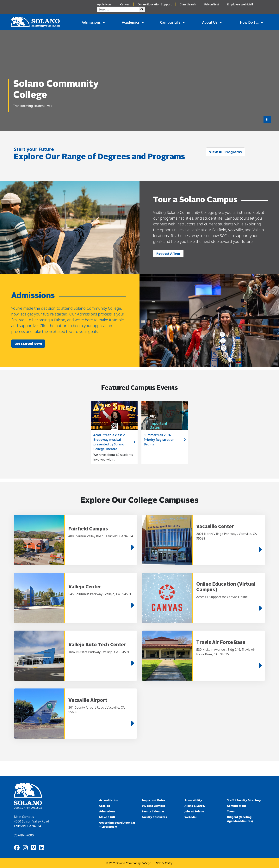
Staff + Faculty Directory (244, 800)
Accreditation (109, 800)
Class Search (188, 4)
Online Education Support (155, 4)
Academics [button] (131, 22)
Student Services (154, 806)
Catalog (105, 806)
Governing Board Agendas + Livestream (117, 825)
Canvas (125, 4)
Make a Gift (107, 817)
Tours (231, 812)
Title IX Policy (164, 863)
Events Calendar (153, 812)
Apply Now (105, 4)
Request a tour (168, 254)
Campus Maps (237, 806)
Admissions (108, 812)
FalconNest (212, 4)
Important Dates (154, 800)
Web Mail (191, 817)
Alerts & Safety (195, 806)
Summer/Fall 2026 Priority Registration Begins (159, 440)
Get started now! (28, 344)
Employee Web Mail (240, 4)
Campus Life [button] (171, 22)
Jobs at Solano (194, 812)
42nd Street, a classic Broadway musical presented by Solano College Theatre (109, 442)
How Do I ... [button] (250, 22)
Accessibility (193, 800)
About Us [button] (210, 22)
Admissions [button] (92, 22)
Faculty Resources (154, 817)
